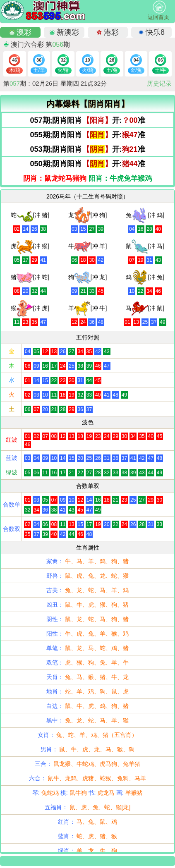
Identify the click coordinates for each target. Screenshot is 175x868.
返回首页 (158, 10)
